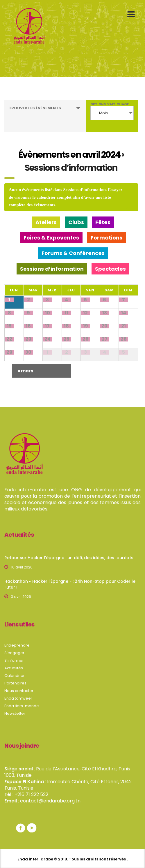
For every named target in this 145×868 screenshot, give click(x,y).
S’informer (14, 661)
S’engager (14, 653)
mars (26, 371)
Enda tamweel (18, 698)
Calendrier (15, 676)
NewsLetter (15, 714)
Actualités (14, 668)
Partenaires (15, 683)
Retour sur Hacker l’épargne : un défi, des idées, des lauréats (69, 558)
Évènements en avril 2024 (69, 155)
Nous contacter (19, 691)
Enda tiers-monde (22, 706)
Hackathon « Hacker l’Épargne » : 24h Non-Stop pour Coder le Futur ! (70, 584)
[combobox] (112, 113)
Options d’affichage (110, 104)
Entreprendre (17, 645)
